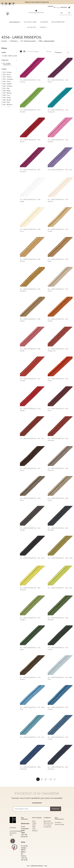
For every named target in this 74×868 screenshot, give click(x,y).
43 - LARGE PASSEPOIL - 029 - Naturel (58, 200)
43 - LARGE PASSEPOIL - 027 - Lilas (60, 170)
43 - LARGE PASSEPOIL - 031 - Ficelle (58, 230)
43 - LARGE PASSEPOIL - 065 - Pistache (31, 589)
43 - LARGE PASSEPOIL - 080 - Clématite (31, 768)
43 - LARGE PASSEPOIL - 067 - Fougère (31, 619)
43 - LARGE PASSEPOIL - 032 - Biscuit (31, 260)
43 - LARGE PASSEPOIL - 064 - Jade (60, 558)
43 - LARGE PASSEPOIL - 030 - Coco (31, 230)
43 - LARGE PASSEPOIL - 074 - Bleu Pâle (60, 678)
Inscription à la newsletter (37, 793)
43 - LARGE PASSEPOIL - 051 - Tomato (31, 380)
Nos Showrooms (59, 818)
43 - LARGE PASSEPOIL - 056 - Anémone (58, 439)
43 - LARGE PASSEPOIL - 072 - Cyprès (58, 648)
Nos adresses (24, 818)
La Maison (47, 818)
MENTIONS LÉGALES (37, 866)
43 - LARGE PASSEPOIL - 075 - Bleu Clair (32, 708)
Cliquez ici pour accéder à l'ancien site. (37, 2)
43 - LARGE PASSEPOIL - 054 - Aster (58, 409)
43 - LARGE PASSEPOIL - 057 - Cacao (31, 469)
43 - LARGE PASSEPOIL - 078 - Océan (58, 738)
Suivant (55, 779)
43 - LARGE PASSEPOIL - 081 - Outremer (58, 768)
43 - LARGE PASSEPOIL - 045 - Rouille (58, 320)
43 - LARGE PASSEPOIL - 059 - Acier (31, 499)
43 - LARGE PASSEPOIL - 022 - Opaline (58, 141)
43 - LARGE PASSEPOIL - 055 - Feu (32, 438)
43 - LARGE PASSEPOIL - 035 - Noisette (31, 290)
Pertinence (62, 52)
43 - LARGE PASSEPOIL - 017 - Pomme (31, 111)
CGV (28, 866)
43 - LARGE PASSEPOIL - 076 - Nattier (58, 708)
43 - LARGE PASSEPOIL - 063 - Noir (32, 558)
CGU (46, 866)
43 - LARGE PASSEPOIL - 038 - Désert (31, 320)
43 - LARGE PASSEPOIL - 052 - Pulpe (58, 380)
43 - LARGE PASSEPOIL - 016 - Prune (58, 81)
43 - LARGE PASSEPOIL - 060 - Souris (58, 499)
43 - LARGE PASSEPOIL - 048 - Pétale (31, 350)
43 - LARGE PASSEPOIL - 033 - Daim (58, 260)
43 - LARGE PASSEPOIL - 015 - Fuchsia (31, 81)
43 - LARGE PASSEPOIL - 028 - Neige (31, 200)
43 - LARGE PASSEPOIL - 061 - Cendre (31, 529)
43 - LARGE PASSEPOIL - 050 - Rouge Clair (58, 350)
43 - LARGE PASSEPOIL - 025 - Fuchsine (31, 171)
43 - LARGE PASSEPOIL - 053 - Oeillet (31, 409)
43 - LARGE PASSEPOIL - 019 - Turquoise (58, 111)
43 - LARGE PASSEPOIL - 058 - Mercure (58, 469)
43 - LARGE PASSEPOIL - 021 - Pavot (31, 141)
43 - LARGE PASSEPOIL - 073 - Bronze (31, 678)
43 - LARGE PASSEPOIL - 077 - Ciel (32, 737)
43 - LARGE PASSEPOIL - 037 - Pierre (58, 290)
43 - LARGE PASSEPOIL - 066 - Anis (60, 588)
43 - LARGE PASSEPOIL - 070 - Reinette (58, 619)
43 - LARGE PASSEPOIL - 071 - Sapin (31, 648)
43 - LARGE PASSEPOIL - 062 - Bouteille (58, 529)
